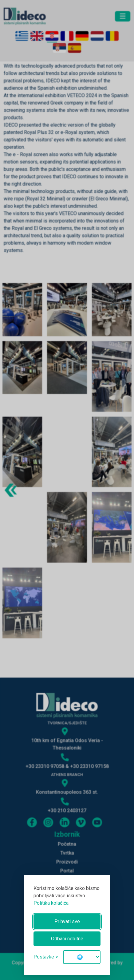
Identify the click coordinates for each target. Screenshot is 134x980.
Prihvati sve (67, 921)
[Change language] (82, 957)
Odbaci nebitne (67, 939)
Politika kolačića (51, 903)
